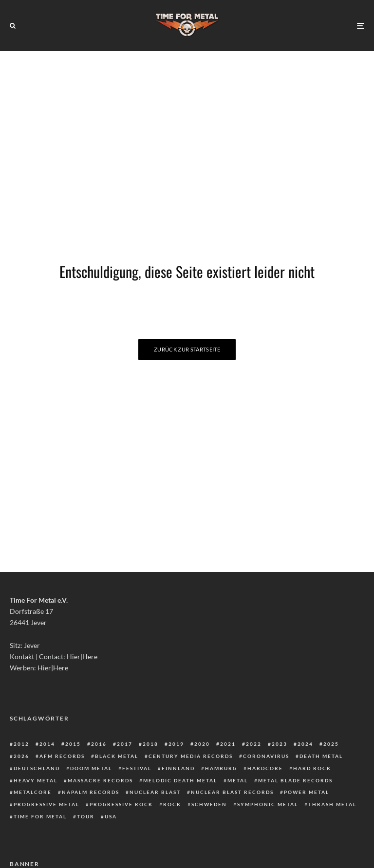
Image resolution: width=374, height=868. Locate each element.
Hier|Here (82, 656)
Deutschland (37, 768)
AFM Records (62, 756)
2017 (125, 744)
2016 (99, 744)
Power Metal (307, 792)
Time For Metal (40, 816)
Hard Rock (312, 768)
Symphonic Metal (268, 804)
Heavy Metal (36, 780)
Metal (238, 780)
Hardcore (265, 768)
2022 (254, 744)
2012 (21, 744)
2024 (305, 744)
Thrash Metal (332, 804)
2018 (150, 744)
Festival (137, 768)
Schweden (209, 804)
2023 (280, 744)
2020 (202, 744)
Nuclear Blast (155, 792)
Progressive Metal (47, 804)
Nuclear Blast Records (232, 792)
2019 (176, 744)
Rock (172, 804)
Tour (86, 816)
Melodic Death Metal (180, 780)
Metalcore (33, 792)
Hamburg (221, 768)
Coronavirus (266, 756)
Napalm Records (91, 792)
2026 (21, 756)
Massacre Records (100, 780)
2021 (228, 744)
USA (111, 816)
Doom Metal (91, 768)
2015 (73, 744)
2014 (47, 744)
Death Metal (321, 756)
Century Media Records (191, 756)
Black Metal (117, 756)
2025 (331, 744)
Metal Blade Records (295, 780)
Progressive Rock (121, 804)
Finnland (178, 768)
